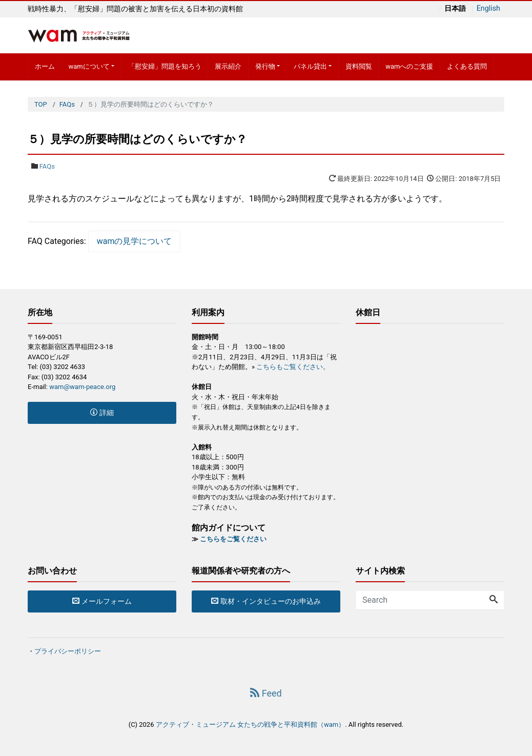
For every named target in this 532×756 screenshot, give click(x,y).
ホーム (45, 66)
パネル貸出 (310, 66)
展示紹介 (228, 66)
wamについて (89, 66)
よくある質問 (467, 66)
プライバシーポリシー (68, 651)
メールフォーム (102, 601)
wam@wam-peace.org (82, 387)
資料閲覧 (359, 66)
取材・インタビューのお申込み (266, 601)
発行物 (265, 66)
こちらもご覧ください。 (293, 367)
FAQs (47, 166)
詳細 (102, 413)
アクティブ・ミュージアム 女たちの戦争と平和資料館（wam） (250, 724)
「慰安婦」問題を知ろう (165, 66)
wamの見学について (135, 241)
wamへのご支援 (409, 66)
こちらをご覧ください (233, 539)
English (488, 9)
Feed (266, 693)
